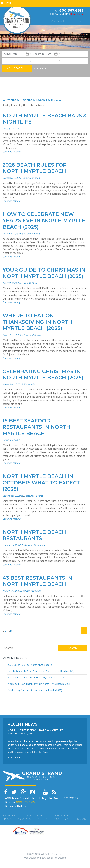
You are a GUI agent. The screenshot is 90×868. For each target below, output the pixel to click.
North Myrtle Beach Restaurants (34, 535)
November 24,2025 (13, 283)
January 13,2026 (11, 129)
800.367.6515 (71, 10)
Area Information (31, 178)
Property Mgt (63, 819)
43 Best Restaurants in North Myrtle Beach (37, 581)
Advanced (41, 69)
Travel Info (29, 384)
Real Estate (42, 819)
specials (8, 819)
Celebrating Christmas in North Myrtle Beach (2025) (43, 375)
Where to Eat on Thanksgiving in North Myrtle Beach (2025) (37, 322)
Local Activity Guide (30, 591)
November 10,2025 (13, 384)
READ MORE (15, 757)
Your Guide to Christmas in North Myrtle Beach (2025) (44, 273)
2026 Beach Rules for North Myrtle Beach (35, 168)
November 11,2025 (13, 335)
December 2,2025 (12, 233)
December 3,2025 (12, 178)
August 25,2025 (11, 591)
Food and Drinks (32, 335)
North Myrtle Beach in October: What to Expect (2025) (41, 483)
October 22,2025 (11, 440)
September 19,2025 (13, 545)
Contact (81, 819)
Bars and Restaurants (35, 545)
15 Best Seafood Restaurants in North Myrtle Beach (36, 427)
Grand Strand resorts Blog (32, 100)
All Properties (60, 815)
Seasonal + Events (31, 233)
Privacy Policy (16, 806)
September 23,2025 (13, 496)
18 (12, 631)
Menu (7, 3)
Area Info (24, 819)
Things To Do (31, 283)
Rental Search (36, 815)
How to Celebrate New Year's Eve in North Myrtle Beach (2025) (44, 221)
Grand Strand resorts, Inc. (17, 20)
